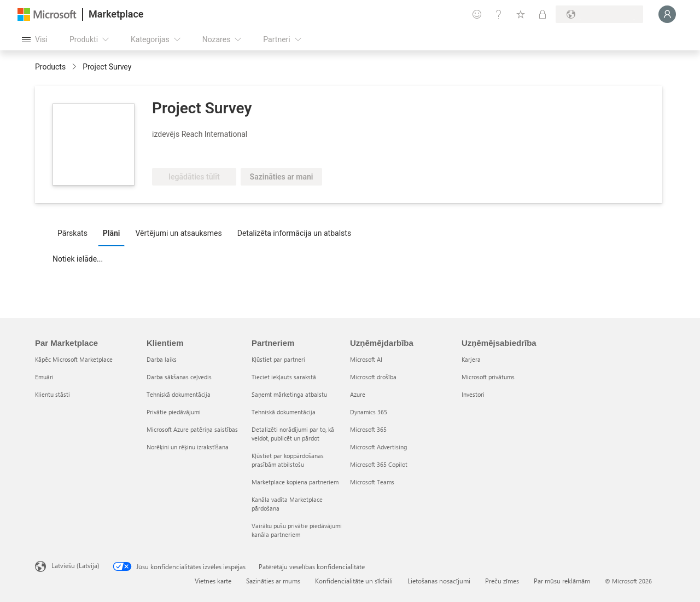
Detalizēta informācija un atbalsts (294, 233)
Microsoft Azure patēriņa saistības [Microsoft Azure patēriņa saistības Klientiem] (192, 429)
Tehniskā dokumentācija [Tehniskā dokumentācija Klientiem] (179, 394)
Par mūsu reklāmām (562, 581)
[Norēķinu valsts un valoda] (599, 14)
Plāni (112, 233)
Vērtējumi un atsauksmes (178, 233)
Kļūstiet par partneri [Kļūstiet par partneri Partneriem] (278, 359)
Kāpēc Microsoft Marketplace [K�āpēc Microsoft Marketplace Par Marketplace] (74, 359)
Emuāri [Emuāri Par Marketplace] (44, 377)
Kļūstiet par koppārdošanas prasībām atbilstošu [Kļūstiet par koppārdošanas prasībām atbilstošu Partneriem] (288, 460)
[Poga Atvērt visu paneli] (35, 39)
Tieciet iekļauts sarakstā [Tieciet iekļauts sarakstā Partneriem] (284, 377)
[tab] (75, 233)
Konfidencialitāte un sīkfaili (354, 581)
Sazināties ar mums (273, 581)
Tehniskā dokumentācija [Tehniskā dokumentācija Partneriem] (284, 412)
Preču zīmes (502, 581)
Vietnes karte (213, 581)
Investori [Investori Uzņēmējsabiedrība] (473, 394)
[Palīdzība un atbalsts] (499, 14)
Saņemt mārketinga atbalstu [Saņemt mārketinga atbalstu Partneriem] (289, 394)
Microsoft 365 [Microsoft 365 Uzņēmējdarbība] (368, 429)
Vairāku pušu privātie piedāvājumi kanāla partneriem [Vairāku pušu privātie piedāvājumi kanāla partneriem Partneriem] (297, 530)
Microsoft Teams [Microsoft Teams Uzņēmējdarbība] (372, 482)
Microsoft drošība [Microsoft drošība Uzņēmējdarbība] (373, 377)
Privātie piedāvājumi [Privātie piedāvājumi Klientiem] (174, 412)
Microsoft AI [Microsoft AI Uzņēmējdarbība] (366, 359)
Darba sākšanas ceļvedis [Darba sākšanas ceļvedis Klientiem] (179, 377)
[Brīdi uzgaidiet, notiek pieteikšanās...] (667, 14)
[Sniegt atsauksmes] (477, 14)
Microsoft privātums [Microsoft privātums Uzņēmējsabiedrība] (488, 377)
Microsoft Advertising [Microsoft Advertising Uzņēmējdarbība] (378, 447)
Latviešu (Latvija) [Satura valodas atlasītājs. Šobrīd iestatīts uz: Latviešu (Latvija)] (75, 565)
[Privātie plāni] (542, 14)
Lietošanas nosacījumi (439, 581)
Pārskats (72, 233)
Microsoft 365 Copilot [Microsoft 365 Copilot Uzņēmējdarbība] (379, 464)
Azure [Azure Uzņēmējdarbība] (358, 394)
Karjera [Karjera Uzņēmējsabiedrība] (471, 359)
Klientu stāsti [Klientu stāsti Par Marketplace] (52, 394)
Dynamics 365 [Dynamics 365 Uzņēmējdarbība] (369, 412)
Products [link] (50, 67)
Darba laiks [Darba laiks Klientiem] (162, 359)
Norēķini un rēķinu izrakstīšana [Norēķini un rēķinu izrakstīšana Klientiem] (188, 447)
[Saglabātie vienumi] (521, 14)
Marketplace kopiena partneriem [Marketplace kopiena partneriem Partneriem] (295, 482)
